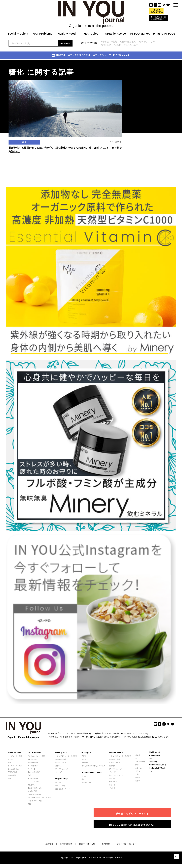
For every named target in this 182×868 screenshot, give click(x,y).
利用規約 (106, 844)
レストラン (59, 783)
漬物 (137, 765)
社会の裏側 (12, 775)
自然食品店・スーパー (63, 789)
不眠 (29, 775)
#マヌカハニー (131, 45)
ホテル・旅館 (60, 786)
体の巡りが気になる (35, 788)
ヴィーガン (59, 772)
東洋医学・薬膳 (61, 759)
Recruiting (153, 762)
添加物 (10, 759)
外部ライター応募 (87, 844)
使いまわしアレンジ (116, 775)
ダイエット (31, 769)
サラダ (138, 771)
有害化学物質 (13, 772)
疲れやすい (31, 785)
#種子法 (105, 42)
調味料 (138, 778)
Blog (151, 758)
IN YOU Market (154, 752)
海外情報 (85, 762)
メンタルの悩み (33, 778)
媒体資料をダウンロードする (146, 812)
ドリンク (112, 788)
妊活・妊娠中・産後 (35, 801)
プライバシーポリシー (127, 844)
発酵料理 (58, 766)
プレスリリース (87, 783)
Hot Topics (86, 752)
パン (137, 758)
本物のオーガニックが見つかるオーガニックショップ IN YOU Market (90, 55)
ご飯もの (138, 768)
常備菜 (138, 755)
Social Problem (15, 752)
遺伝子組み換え (13, 769)
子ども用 (112, 778)
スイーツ (112, 785)
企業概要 (49, 844)
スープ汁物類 (140, 762)
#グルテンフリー (147, 42)
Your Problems (34, 752)
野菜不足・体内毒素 (35, 794)
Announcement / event (91, 772)
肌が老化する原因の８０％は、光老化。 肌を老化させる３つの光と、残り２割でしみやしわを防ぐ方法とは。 (65, 156)
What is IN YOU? (155, 755)
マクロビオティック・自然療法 (66, 756)
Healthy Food (61, 752)
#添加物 (117, 45)
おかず (138, 781)
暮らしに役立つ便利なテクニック (93, 766)
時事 (9, 778)
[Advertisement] (146, 78)
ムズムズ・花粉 (33, 782)
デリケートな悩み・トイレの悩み (39, 797)
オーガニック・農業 (15, 756)
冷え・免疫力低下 (34, 772)
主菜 (137, 774)
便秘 (29, 804)
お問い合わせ (66, 844)
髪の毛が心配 (32, 791)
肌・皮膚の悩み (33, 766)
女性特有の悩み (33, 762)
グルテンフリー (61, 762)
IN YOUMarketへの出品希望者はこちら (159, 18)
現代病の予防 (32, 759)
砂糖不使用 (113, 782)
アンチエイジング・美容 (36, 756)
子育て (84, 756)
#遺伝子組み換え (128, 42)
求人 (83, 779)
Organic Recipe (116, 752)
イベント (85, 776)
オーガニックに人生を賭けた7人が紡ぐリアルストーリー (158, 768)
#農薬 (114, 42)
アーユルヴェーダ (62, 769)
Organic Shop (61, 779)
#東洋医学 (106, 45)
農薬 (9, 762)
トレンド (85, 759)
